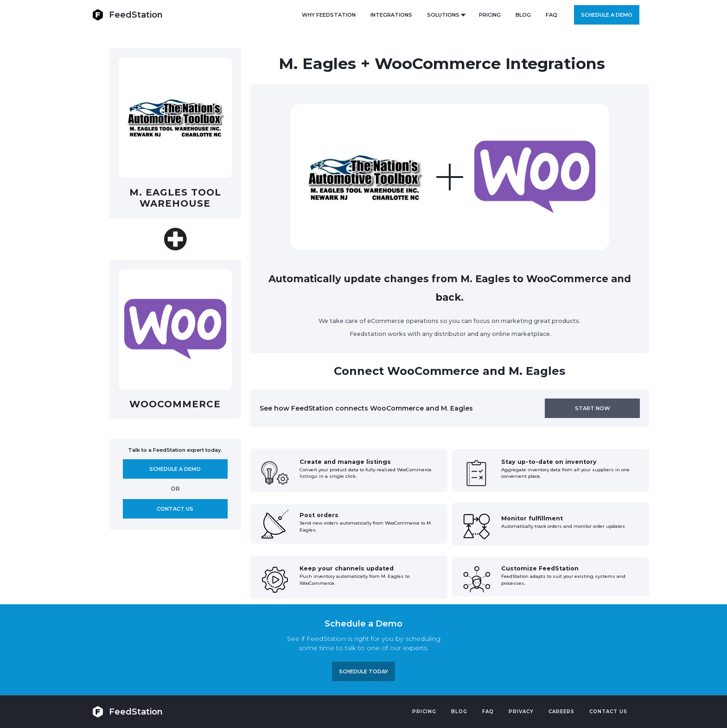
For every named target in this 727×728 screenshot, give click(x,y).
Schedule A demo (175, 469)
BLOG (523, 15)
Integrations (391, 15)
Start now (593, 408)
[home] (128, 15)
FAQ (552, 15)
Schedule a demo (607, 15)
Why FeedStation (329, 15)
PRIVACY (521, 712)
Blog (459, 712)
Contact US (608, 712)
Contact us (175, 509)
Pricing (424, 712)
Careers (561, 712)
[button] (446, 15)
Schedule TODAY (363, 671)
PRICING (490, 15)
